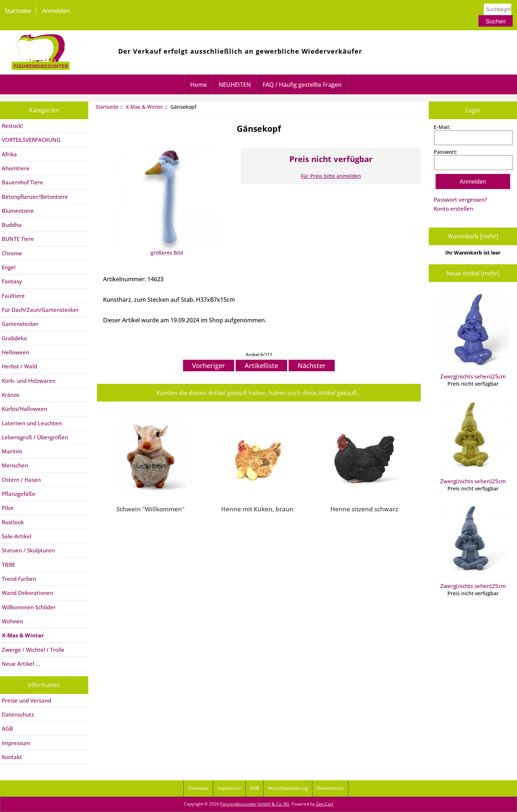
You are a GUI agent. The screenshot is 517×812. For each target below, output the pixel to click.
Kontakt (12, 757)
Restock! (12, 126)
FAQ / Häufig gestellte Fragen (302, 85)
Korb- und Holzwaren (29, 381)
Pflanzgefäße (19, 494)
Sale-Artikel (17, 536)
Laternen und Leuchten (32, 423)
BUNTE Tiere (18, 239)
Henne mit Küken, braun (257, 509)
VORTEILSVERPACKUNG (31, 140)
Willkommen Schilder (29, 607)
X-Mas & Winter (144, 107)
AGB (7, 728)
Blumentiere (18, 211)
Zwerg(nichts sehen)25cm (473, 337)
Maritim (12, 451)
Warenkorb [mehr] (473, 236)
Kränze (11, 395)
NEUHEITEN (235, 85)
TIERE (8, 565)
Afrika (9, 154)
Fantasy (12, 281)
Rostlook (13, 522)
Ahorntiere (16, 168)
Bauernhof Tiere (23, 182)
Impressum (16, 743)
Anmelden (56, 11)
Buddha (12, 225)
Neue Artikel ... (21, 664)
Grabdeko (14, 338)
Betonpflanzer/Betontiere (35, 197)
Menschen (15, 465)
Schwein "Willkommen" (150, 509)
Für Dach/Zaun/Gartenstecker (40, 310)
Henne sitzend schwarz (364, 509)
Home (199, 85)
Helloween (15, 352)
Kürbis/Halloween (24, 409)
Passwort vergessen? (460, 199)
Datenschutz (18, 714)
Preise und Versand (26, 700)
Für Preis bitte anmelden (331, 176)
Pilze (8, 508)
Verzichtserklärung (288, 788)
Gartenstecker (20, 324)
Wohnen (12, 621)
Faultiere (13, 296)
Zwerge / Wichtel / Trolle (33, 650)
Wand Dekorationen (28, 593)
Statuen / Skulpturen (28, 550)
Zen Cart (325, 804)
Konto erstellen (453, 208)
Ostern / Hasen (21, 480)
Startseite (18, 11)
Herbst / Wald (19, 366)
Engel (9, 267)
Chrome (12, 253)
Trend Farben (19, 579)
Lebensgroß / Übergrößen (35, 437)
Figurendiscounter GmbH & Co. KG (255, 804)
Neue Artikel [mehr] (473, 273)
